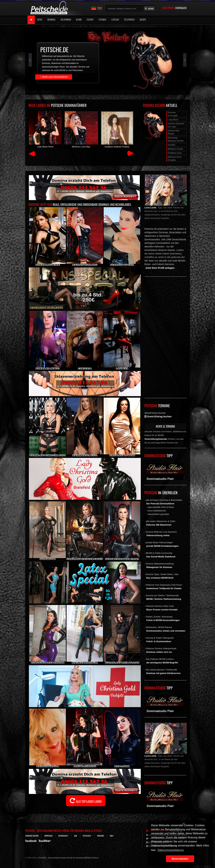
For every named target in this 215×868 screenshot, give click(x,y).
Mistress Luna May (81, 129)
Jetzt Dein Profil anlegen (160, 268)
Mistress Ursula (175, 149)
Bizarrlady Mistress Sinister (176, 139)
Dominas (51, 19)
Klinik (79, 19)
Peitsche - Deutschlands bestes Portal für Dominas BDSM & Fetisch (63, 831)
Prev (30, 60)
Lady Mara (173, 120)
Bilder (143, 19)
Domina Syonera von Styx (176, 125)
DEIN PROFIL (175, 8)
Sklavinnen (66, 19)
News (40, 19)
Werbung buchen (32, 836)
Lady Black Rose (45, 129)
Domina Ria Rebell (174, 132)
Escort (90, 19)
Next (185, 60)
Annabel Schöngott (173, 114)
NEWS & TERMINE (165, 426)
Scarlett (171, 145)
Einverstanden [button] (180, 859)
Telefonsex (129, 19)
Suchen (151, 9)
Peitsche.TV (87, 836)
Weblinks (101, 836)
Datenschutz (63, 836)
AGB (76, 836)
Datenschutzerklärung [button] (171, 850)
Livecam (115, 19)
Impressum (48, 836)
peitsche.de (54, 49)
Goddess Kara (175, 153)
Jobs (112, 836)
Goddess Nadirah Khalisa (117, 129)
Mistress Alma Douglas (175, 158)
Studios (102, 19)
